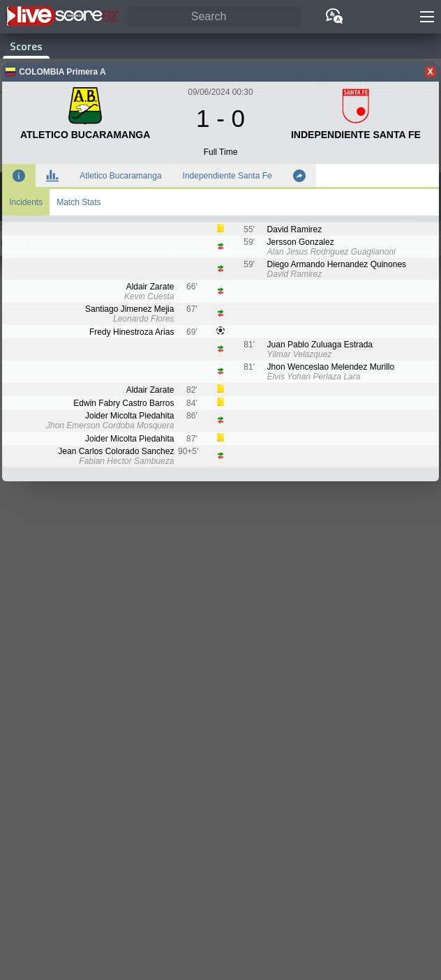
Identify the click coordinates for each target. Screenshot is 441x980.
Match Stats (79, 202)
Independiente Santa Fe (227, 176)
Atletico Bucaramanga (120, 176)
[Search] (214, 17)
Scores (26, 46)
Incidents (26, 202)
